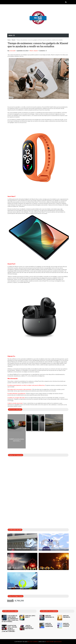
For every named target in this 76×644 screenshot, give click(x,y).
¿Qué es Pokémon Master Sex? (29, 627)
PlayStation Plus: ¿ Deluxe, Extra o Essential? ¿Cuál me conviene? (9, 628)
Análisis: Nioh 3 (14, 568)
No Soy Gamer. (33, 642)
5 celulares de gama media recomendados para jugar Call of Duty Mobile (10, 619)
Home (9, 40)
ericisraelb (12, 51)
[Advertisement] (20, 514)
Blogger (58, 642)
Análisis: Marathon (15, 587)
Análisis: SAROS (45, 568)
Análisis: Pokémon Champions (19, 549)
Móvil (31, 51)
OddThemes (50, 642)
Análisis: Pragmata (67, 616)
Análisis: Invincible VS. (50, 616)
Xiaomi (13, 40)
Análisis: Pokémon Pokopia (49, 549)
